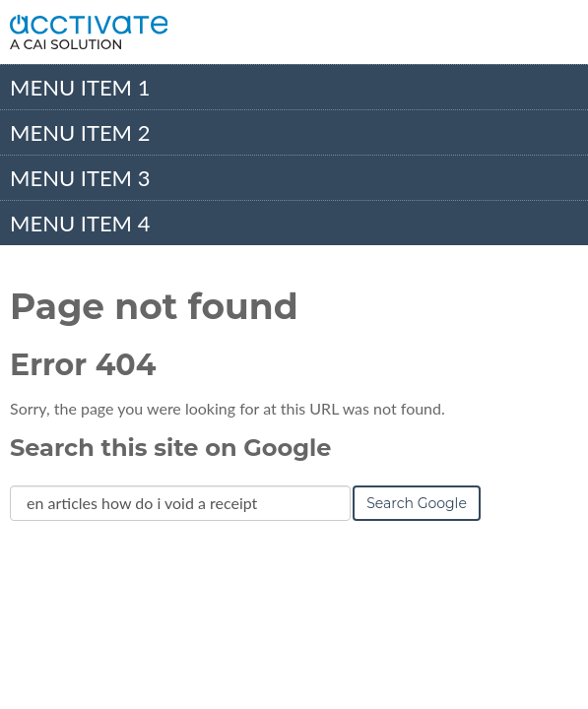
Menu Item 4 (80, 223)
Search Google (417, 503)
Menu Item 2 (80, 132)
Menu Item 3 (80, 178)
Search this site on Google (170, 448)
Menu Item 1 (80, 87)
